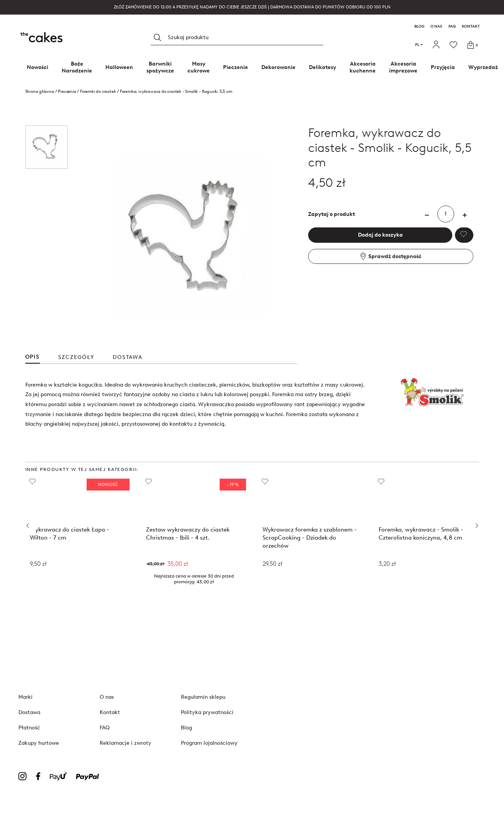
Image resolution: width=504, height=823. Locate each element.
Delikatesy (323, 67)
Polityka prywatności (207, 712)
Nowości (38, 67)
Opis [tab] (33, 357)
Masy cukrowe (199, 67)
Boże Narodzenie (77, 67)
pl (419, 45)
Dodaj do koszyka (380, 235)
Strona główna (40, 91)
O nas (436, 26)
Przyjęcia (443, 67)
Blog (419, 26)
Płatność (29, 728)
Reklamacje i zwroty (126, 743)
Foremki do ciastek (98, 91)
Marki (25, 697)
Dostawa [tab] (127, 357)
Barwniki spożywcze (160, 67)
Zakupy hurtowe (39, 743)
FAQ (452, 26)
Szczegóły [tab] (76, 357)
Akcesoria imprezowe (403, 67)
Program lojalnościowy (209, 743)
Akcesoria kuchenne (363, 67)
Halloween (119, 67)
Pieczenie (236, 67)
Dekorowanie (278, 67)
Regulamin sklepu (203, 697)
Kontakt (471, 26)
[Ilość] (446, 214)
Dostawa (29, 712)
